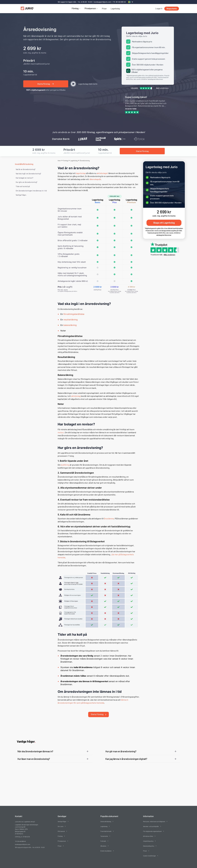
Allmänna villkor (148, 832)
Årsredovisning (85, 161)
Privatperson (90, 8)
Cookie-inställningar (149, 851)
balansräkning (70, 325)
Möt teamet (61, 827)
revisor (61, 432)
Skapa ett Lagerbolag (164, 223)
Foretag (66, 161)
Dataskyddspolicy (149, 842)
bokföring (65, 465)
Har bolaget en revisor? (24, 178)
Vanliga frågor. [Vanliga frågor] (21, 195)
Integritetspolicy (148, 837)
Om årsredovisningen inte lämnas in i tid (31, 191)
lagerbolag (81, 173)
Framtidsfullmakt (106, 827)
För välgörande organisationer (152, 827)
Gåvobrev (103, 842)
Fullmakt (103, 837)
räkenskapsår (95, 179)
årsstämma (109, 518)
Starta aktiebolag (106, 817)
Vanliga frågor (62, 817)
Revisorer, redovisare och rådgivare (154, 817)
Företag (75, 8)
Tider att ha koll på (23, 186)
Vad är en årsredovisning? (26, 169)
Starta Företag (98, 710)
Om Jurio (60, 822)
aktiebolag (76, 396)
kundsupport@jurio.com (102, 2)
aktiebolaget (102, 173)
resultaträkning (71, 320)
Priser (104, 9)
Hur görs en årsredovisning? (26, 182)
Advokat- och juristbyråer (151, 822)
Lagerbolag (115, 9)
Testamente (104, 832)
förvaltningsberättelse (74, 314)
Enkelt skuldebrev (106, 847)
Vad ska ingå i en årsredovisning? (28, 174)
